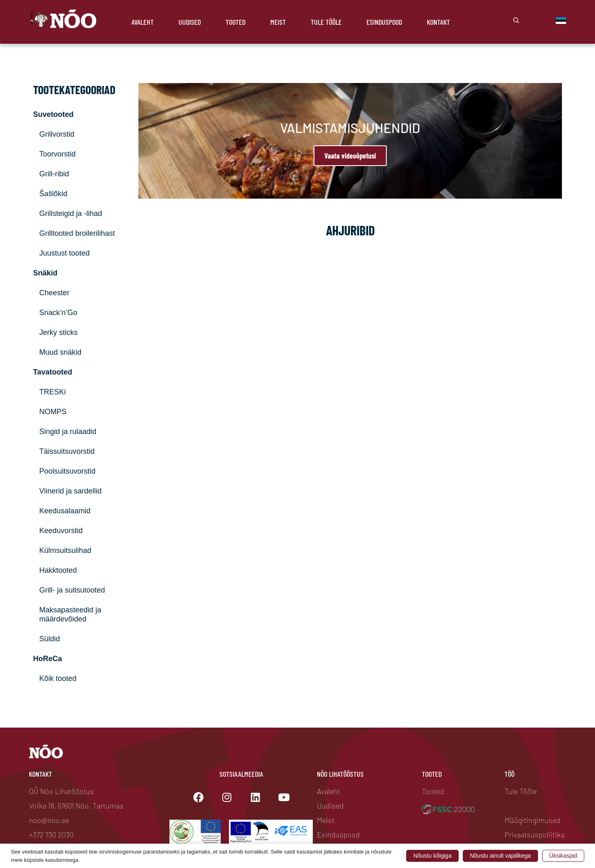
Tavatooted (53, 372)
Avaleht (143, 22)
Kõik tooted (58, 678)
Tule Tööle (326, 22)
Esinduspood (384, 22)
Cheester (54, 293)
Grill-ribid (54, 174)
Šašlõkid (53, 194)
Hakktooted (58, 570)
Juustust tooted (64, 253)
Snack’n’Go (58, 313)
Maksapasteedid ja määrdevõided (70, 614)
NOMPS (53, 412)
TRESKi (52, 392)
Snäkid (45, 273)
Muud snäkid (60, 352)
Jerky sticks (58, 332)
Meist (278, 22)
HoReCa (48, 659)
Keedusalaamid (65, 511)
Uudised (190, 22)
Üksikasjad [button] (563, 856)
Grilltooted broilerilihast (77, 233)
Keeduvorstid (61, 531)
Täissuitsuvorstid (67, 451)
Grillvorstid (57, 134)
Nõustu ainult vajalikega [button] (500, 856)
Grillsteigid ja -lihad (71, 213)
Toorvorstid (57, 154)
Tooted (236, 22)
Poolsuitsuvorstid (67, 471)
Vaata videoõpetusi (350, 156)
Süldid (50, 639)
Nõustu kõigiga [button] (432, 856)
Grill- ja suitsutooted (72, 590)
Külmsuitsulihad (65, 550)
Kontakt (438, 22)
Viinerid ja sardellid (70, 491)
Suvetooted (53, 114)
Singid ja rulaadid (68, 432)
